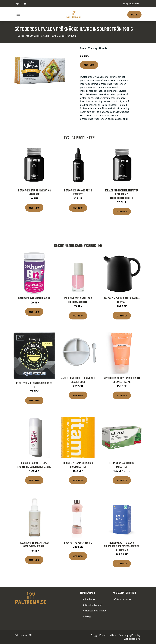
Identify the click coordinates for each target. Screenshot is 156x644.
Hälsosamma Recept (96, 611)
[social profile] (25, 4)
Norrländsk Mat (93, 605)
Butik (134, 15)
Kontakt (103, 635)
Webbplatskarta (132, 639)
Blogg (88, 616)
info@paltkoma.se (131, 4)
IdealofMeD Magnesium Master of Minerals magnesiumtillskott (122, 194)
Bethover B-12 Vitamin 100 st (34, 298)
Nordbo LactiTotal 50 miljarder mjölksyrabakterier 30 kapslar (122, 546)
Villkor (113, 635)
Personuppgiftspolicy (129, 635)
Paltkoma (90, 599)
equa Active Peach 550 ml (78, 542)
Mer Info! (89, 65)
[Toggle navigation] (18, 14)
